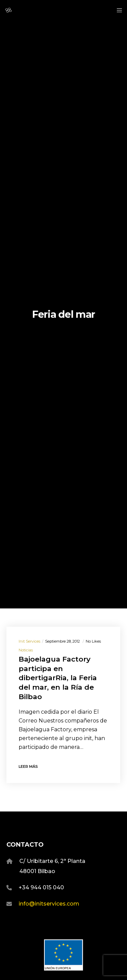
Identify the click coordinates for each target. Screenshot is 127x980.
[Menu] (117, 10)
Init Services (29, 641)
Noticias (26, 650)
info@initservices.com (49, 904)
